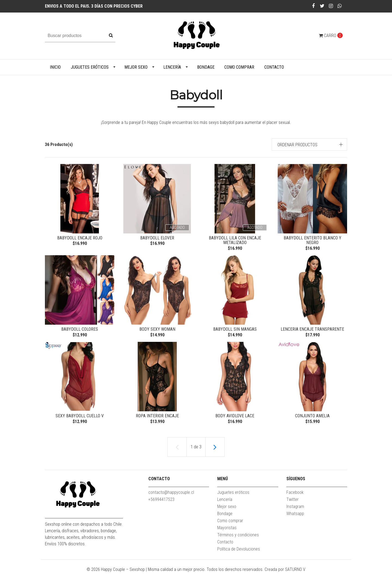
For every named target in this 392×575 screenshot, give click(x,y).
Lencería (172, 67)
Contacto (274, 67)
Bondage (206, 67)
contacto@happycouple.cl (171, 495)
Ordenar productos (297, 145)
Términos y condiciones (238, 537)
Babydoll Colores (80, 330)
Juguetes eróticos (90, 67)
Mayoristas (227, 530)
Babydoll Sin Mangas (235, 330)
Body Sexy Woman (157, 330)
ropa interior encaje (157, 417)
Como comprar (239, 67)
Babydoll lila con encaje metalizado (235, 240)
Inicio (55, 67)
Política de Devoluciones (239, 551)
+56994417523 (161, 502)
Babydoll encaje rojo (80, 238)
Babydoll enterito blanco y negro (313, 240)
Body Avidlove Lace (235, 417)
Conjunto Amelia (312, 417)
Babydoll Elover (157, 238)
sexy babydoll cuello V (80, 417)
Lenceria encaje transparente (312, 330)
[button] (310, 144)
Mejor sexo (136, 67)
